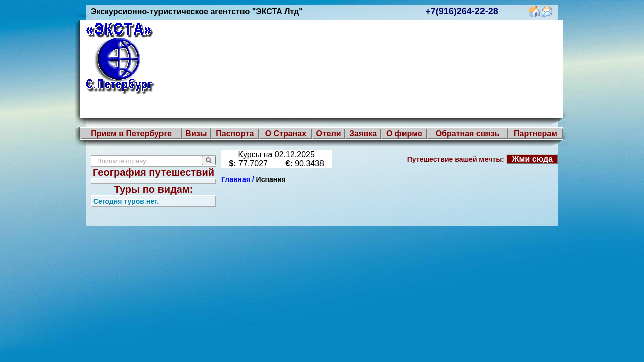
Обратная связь (468, 133)
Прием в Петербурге (131, 133)
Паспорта (235, 133)
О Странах (286, 133)
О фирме (404, 133)
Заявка (363, 133)
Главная (236, 179)
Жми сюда (532, 159)
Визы (196, 133)
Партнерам (536, 133)
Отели (328, 133)
